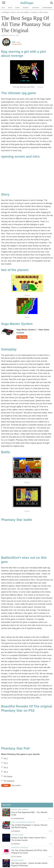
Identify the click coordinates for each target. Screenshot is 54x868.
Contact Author (17, 44)
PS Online (8, 777)
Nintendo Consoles (20, 848)
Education (36, 8)
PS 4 (6, 772)
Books (17, 8)
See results (16, 785)
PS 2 (6, 763)
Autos (10, 8)
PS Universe (9, 781)
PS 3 (6, 768)
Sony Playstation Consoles (23, 822)
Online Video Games (20, 809)
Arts (3, 8)
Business (26, 8)
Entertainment (47, 8)
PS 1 (6, 759)
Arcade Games (17, 835)
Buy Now (22, 337)
